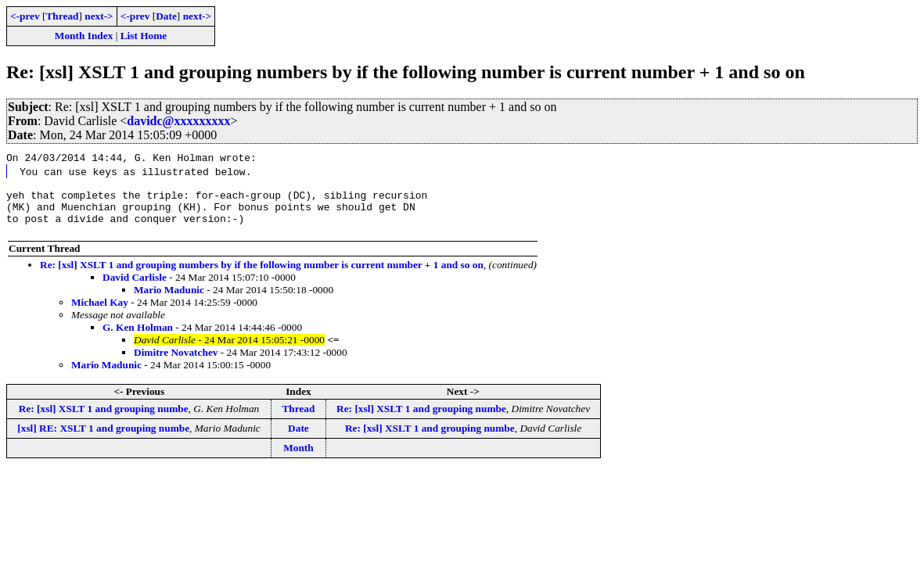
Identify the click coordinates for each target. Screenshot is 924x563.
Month (298, 457)
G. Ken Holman (138, 337)
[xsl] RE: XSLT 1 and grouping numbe (103, 437)
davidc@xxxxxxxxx (178, 121)
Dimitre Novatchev (176, 362)
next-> (99, 16)
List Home (144, 36)
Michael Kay (100, 312)
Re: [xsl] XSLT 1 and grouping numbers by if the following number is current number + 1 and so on (262, 274)
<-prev (25, 16)
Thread (62, 16)
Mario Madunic (169, 299)
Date (166, 16)
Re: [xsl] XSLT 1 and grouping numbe (104, 418)
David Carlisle (135, 287)
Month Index (84, 36)
